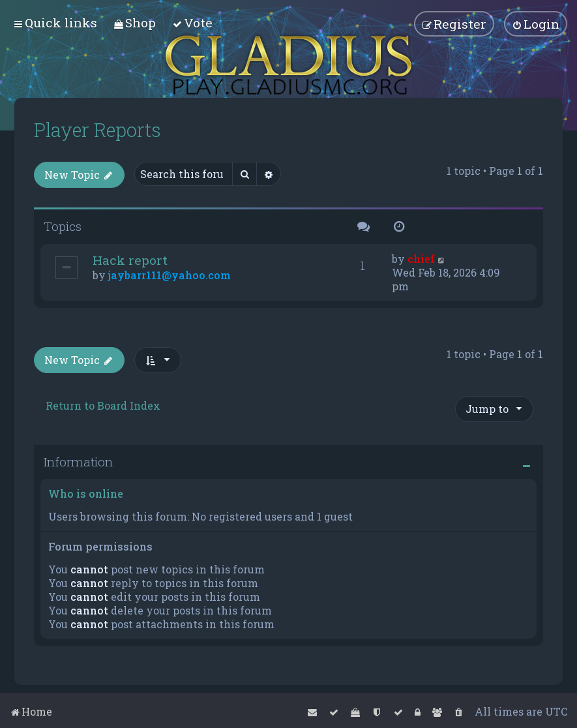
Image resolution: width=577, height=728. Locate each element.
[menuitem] (135, 23)
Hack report (130, 260)
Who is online (86, 493)
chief (421, 259)
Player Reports (97, 130)
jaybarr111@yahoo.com (170, 275)
